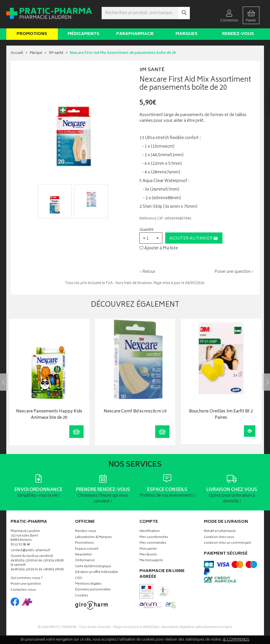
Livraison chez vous (219, 538)
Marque (36, 53)
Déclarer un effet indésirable (96, 572)
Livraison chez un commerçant (227, 543)
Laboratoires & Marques (93, 538)
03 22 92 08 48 (20, 545)
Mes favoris (148, 555)
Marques (187, 34)
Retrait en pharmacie (220, 532)
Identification (150, 532)
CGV (79, 579)
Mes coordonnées (154, 538)
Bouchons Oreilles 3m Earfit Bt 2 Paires (221, 415)
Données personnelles (93, 590)
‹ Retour (147, 272)
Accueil (17, 53)
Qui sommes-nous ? (27, 579)
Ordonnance (85, 561)
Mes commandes (153, 543)
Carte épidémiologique (93, 567)
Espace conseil (87, 549)
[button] (151, 238)
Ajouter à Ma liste (159, 248)
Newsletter (83, 555)
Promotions (32, 34)
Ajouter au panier (194, 239)
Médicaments (83, 34)
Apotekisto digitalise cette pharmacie (197, 627)
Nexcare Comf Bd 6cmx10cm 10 (135, 412)
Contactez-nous (23, 590)
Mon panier (148, 549)
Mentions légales (88, 584)
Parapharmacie (135, 34)
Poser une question (26, 584)
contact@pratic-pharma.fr (30, 551)
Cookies (82, 596)
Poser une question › (234, 272)
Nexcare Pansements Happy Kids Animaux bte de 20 (49, 415)
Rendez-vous (238, 34)
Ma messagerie (151, 561)
